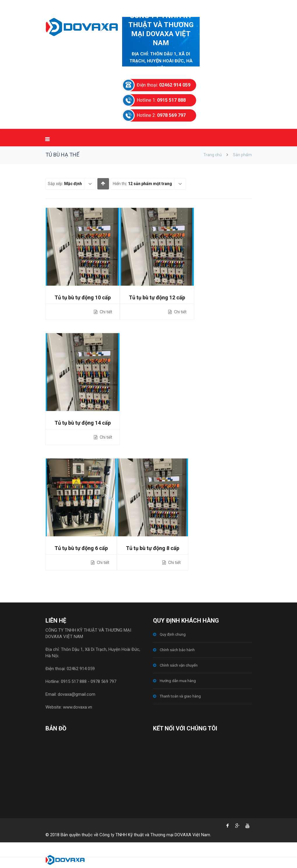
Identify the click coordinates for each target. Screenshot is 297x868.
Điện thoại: (164, 85)
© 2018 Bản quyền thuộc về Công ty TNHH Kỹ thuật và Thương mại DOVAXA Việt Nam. (128, 835)
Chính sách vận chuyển (179, 665)
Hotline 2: (161, 115)
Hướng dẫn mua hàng (178, 681)
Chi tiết (106, 312)
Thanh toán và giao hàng (180, 696)
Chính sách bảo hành (177, 650)
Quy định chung (173, 634)
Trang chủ (213, 155)
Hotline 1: (161, 100)
